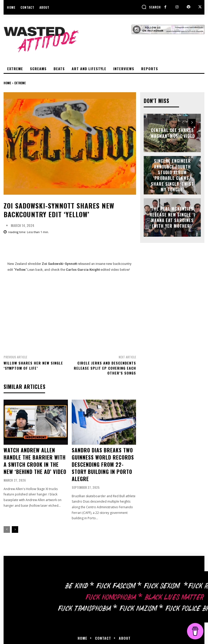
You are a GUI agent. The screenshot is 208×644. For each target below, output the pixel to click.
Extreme (20, 83)
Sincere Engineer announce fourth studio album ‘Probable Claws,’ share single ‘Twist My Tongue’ (172, 175)
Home (7, 83)
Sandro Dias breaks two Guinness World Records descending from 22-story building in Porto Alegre (100, 457)
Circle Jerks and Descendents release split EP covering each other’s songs (105, 368)
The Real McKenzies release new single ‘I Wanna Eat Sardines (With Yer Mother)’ (172, 217)
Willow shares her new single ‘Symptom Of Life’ (33, 365)
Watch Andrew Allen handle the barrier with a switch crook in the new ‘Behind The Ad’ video (35, 457)
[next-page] (15, 516)
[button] (151, 7)
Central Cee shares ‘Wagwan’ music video (172, 133)
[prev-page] (7, 516)
